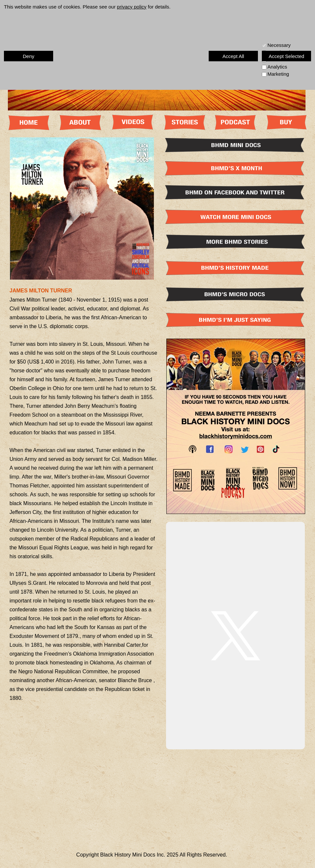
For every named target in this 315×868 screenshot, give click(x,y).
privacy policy (132, 7)
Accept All (233, 56)
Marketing (278, 74)
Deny (28, 56)
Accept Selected (286, 56)
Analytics (277, 67)
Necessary (279, 45)
